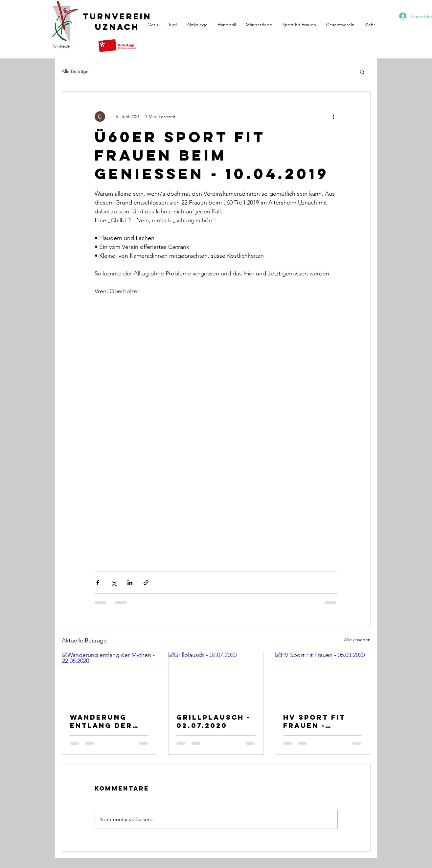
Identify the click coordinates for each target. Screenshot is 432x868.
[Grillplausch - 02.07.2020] (216, 679)
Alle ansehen (357, 640)
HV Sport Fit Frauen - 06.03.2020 (314, 721)
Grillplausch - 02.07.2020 (214, 721)
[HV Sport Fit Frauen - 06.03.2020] (323, 679)
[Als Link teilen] (146, 583)
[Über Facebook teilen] (98, 583)
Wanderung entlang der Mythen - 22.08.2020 (101, 721)
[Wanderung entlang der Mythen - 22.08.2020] (110, 679)
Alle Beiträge (75, 71)
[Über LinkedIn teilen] (130, 583)
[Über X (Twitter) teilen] (114, 583)
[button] (362, 72)
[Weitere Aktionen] (334, 117)
